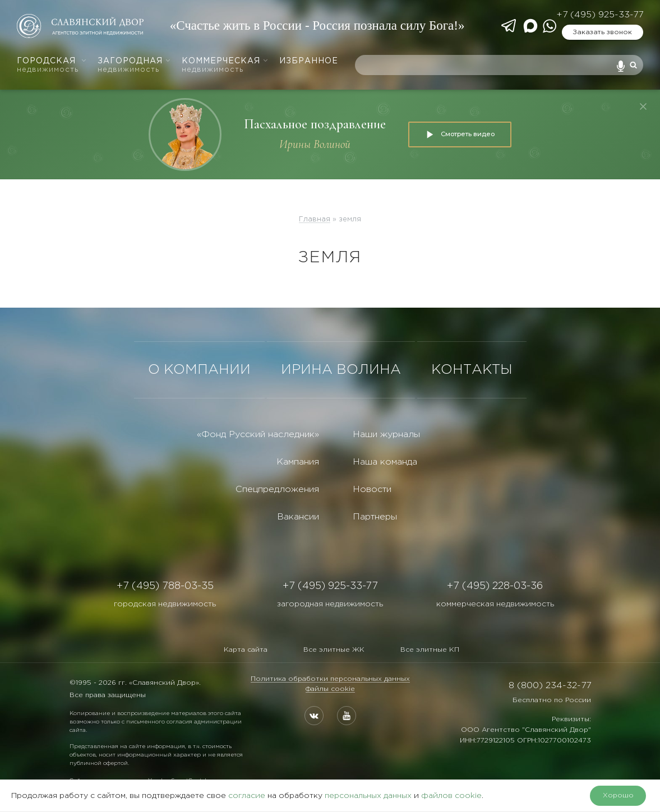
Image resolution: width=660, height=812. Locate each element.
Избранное (309, 61)
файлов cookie (451, 796)
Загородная (134, 65)
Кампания (298, 462)
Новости (372, 489)
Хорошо (618, 795)
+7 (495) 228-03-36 (495, 586)
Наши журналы (386, 435)
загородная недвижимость (330, 604)
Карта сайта (246, 650)
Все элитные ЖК (334, 650)
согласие (247, 796)
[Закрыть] (643, 106)
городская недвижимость (165, 604)
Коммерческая (225, 65)
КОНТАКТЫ (472, 370)
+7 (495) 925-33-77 (600, 15)
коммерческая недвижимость (495, 604)
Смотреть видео (460, 134)
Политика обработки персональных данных (330, 679)
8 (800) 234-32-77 (550, 686)
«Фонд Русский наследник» (258, 435)
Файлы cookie (330, 689)
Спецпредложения (277, 489)
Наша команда (385, 462)
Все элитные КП (430, 650)
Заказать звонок (602, 32)
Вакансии (298, 517)
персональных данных (368, 796)
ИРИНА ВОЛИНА (341, 370)
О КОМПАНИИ (199, 370)
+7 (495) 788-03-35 (165, 586)
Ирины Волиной (315, 144)
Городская (52, 65)
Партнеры (375, 517)
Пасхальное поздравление (315, 124)
